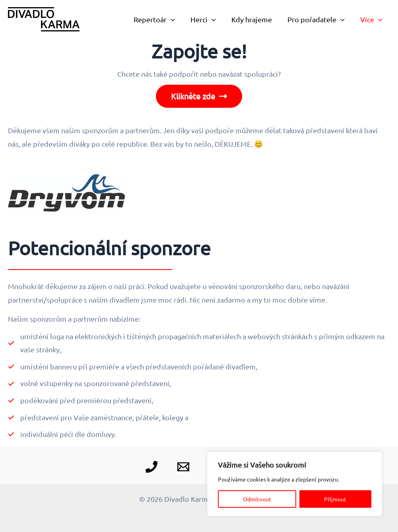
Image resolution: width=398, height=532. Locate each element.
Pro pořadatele (318, 19)
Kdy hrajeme (254, 19)
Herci (208, 19)
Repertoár (160, 19)
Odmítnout (257, 499)
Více (372, 19)
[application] (176, 19)
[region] (295, 484)
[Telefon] (151, 467)
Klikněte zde (199, 96)
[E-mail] (183, 467)
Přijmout (335, 499)
